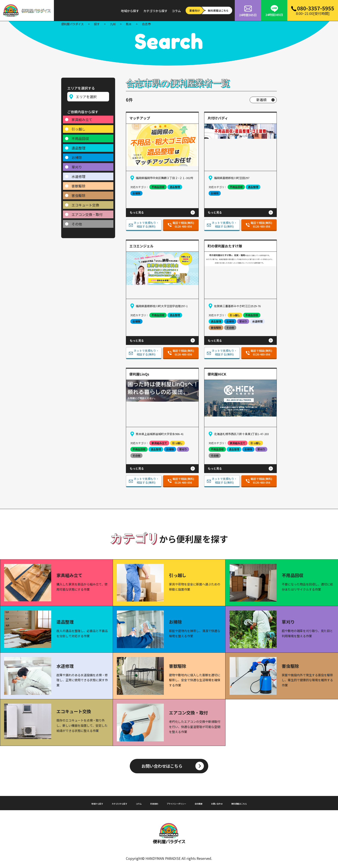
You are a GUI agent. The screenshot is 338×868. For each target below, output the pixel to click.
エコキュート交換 (85, 203)
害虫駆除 (78, 193)
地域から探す (130, 11)
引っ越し (78, 127)
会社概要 (208, 803)
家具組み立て (82, 118)
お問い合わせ (231, 803)
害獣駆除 (78, 184)
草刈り (77, 165)
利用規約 (148, 803)
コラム (176, 11)
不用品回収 (80, 137)
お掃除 (77, 156)
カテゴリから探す (155, 11)
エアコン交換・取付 (87, 212)
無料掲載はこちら (261, 803)
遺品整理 (78, 146)
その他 (77, 222)
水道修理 (78, 175)
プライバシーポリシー (178, 803)
